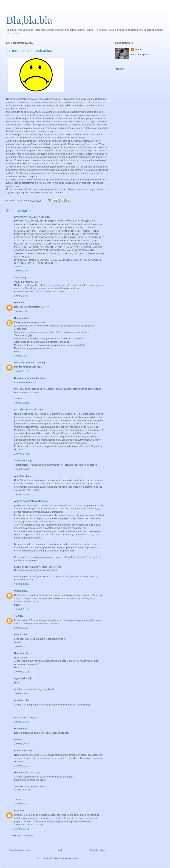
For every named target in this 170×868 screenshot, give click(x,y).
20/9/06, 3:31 (21, 646)
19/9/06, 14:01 (22, 454)
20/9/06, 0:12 (21, 628)
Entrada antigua (98, 850)
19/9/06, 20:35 (22, 584)
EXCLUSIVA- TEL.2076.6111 (29, 217)
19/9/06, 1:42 (21, 296)
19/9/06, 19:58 (22, 494)
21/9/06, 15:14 (22, 829)
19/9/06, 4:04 (21, 311)
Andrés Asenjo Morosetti (28, 501)
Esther (138, 50)
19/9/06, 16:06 (22, 469)
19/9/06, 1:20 (21, 271)
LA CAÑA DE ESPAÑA (26, 410)
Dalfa (17, 303)
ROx (17, 810)
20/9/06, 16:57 (22, 722)
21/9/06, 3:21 (21, 766)
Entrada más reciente (20, 850)
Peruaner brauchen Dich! (28, 362)
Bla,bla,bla (29, 20)
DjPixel (18, 729)
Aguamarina (21, 461)
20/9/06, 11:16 (22, 672)
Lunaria (18, 277)
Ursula (18, 591)
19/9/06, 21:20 (22, 609)
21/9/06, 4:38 (21, 804)
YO (16, 616)
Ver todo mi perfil (140, 54)
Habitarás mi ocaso (25, 772)
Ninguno (19, 318)
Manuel (18, 635)
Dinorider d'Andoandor (27, 378)
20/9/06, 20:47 (22, 744)
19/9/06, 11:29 (22, 371)
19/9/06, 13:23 (22, 403)
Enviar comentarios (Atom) (65, 858)
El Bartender (21, 750)
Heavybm (19, 653)
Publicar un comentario (22, 836)
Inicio (60, 850)
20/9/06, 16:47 (22, 693)
